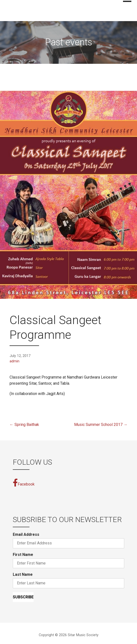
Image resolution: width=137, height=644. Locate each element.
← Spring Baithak (24, 425)
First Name (23, 555)
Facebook (24, 483)
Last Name (23, 574)
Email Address (26, 534)
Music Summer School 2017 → (101, 425)
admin (14, 361)
